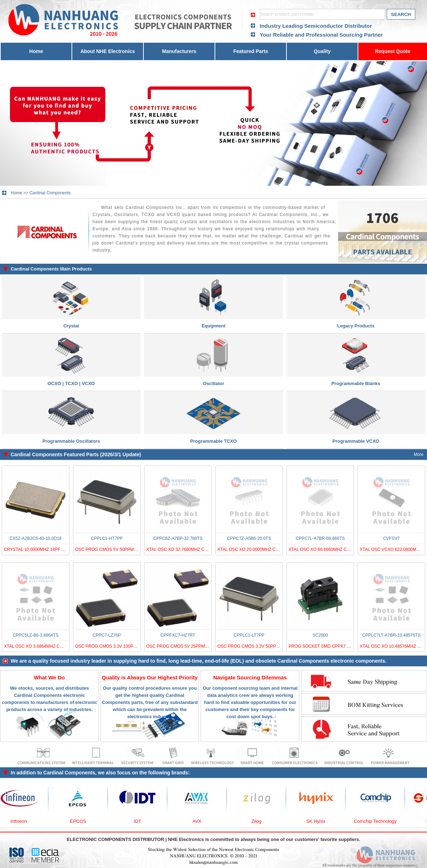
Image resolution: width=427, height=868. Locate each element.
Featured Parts (251, 51)
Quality (322, 51)
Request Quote (393, 51)
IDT (151, 821)
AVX (210, 821)
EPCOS (91, 821)
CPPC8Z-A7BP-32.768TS (178, 538)
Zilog (269, 821)
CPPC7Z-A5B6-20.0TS (249, 538)
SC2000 (320, 635)
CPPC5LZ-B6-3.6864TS (36, 635)
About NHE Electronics (108, 51)
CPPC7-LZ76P (107, 635)
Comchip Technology (388, 821)
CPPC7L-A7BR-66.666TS (320, 538)
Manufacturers (179, 51)
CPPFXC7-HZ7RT (178, 635)
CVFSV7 (392, 538)
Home (36, 51)
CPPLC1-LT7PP (249, 635)
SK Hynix (329, 821)
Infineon (32, 821)
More (419, 454)
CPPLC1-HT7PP (107, 538)
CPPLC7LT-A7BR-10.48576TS (391, 635)
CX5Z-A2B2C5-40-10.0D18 (36, 538)
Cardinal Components (50, 193)
